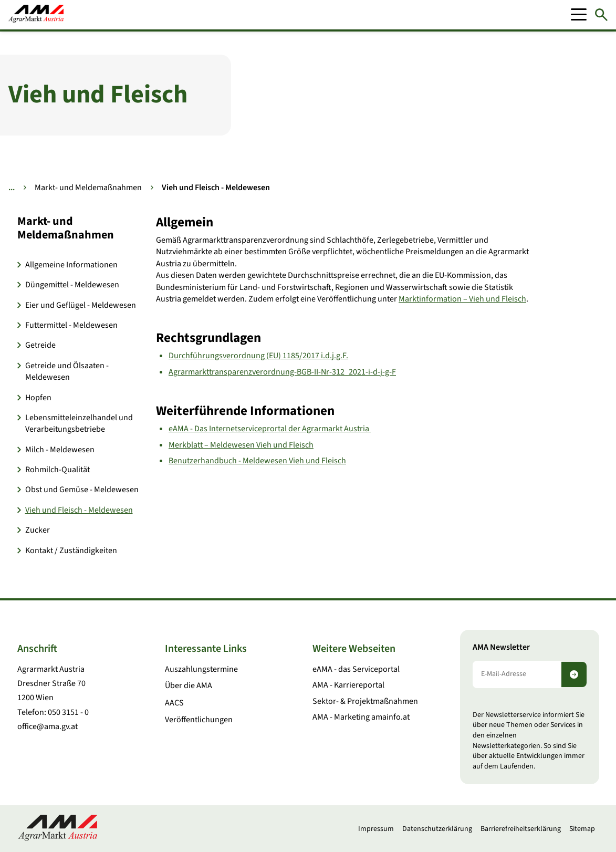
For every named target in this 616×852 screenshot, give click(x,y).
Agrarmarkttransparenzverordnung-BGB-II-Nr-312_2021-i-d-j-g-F (282, 372)
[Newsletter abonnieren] (574, 674)
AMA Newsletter (501, 647)
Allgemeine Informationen (71, 265)
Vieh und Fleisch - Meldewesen (79, 510)
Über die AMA (189, 685)
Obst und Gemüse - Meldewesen (82, 490)
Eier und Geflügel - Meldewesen (81, 305)
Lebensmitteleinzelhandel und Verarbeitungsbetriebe (79, 423)
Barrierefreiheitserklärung (521, 829)
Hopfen (38, 398)
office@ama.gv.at (48, 726)
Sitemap (582, 829)
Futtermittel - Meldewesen (71, 325)
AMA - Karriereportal (348, 685)
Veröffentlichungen (199, 720)
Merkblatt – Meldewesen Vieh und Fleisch (241, 445)
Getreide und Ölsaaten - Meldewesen (67, 371)
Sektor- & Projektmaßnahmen (365, 701)
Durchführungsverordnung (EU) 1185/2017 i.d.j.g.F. (258, 356)
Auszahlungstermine (201, 669)
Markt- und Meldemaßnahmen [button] (66, 228)
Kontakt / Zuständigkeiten (71, 550)
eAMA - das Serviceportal (356, 669)
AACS (174, 703)
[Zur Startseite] (36, 15)
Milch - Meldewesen (60, 450)
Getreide (40, 345)
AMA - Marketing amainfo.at (361, 717)
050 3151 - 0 (68, 712)
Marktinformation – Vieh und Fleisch (462, 299)
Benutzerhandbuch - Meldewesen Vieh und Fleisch (257, 461)
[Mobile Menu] (579, 15)
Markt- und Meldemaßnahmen (88, 188)
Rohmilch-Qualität (58, 470)
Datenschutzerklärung (437, 829)
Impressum (376, 829)
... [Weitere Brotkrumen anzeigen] (12, 188)
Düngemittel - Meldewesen (72, 285)
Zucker (38, 530)
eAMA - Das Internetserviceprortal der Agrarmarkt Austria (270, 429)
